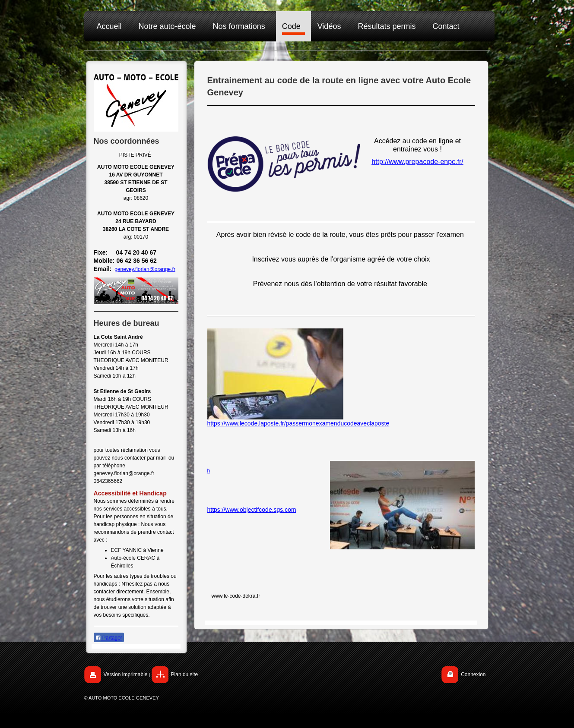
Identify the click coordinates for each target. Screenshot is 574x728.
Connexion (473, 674)
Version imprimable (126, 674)
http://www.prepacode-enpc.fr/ (417, 162)
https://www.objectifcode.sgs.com (252, 510)
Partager (109, 638)
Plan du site (185, 674)
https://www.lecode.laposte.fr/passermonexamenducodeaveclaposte (298, 423)
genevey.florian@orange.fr (145, 269)
